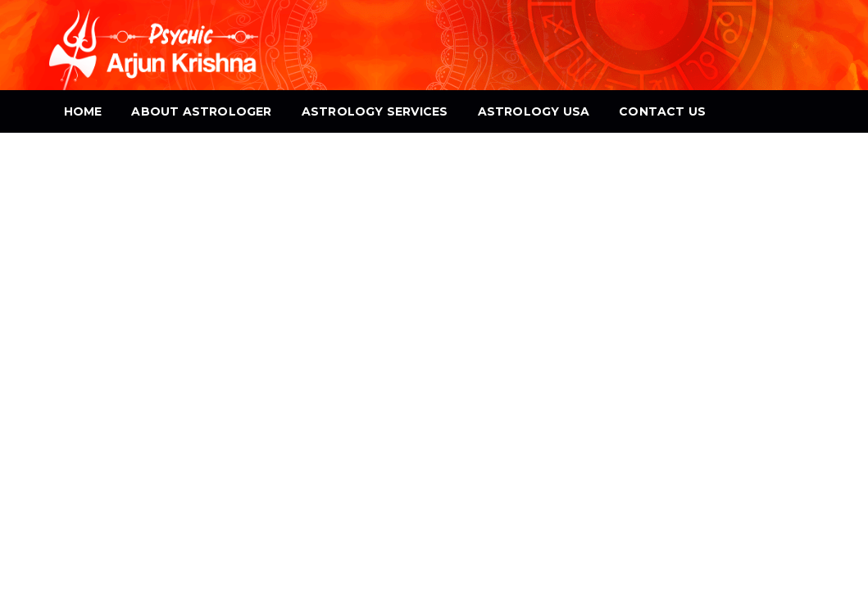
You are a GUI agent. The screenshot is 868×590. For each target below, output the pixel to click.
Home (83, 111)
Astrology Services (375, 111)
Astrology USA (534, 111)
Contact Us (662, 111)
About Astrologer (201, 111)
